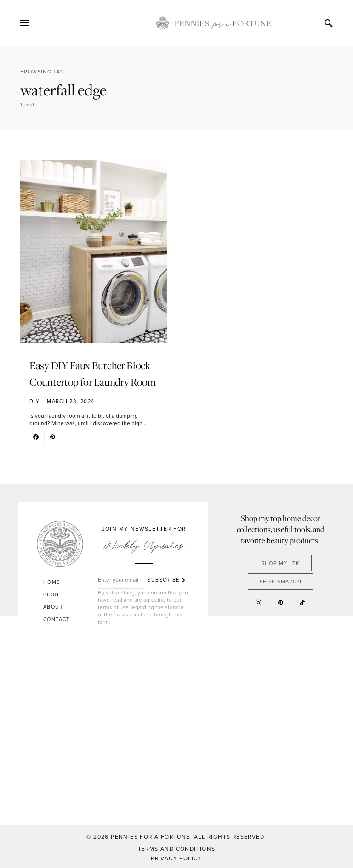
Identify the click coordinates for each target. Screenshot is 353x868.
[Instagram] (258, 603)
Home (52, 582)
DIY (34, 401)
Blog (51, 594)
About (53, 607)
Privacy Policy (176, 858)
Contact (57, 619)
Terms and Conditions (177, 849)
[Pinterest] (280, 603)
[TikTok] (302, 603)
